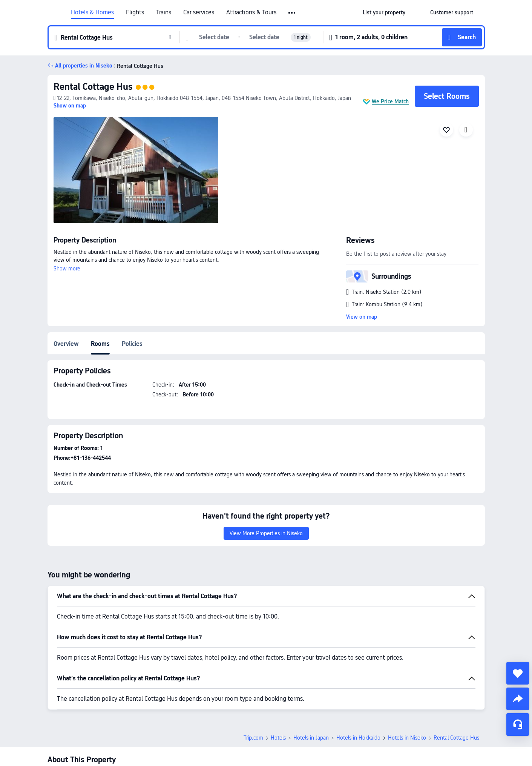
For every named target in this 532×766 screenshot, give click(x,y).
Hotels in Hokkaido (358, 685)
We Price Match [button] (390, 101)
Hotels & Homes (92, 12)
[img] (136, 170)
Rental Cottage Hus (93, 87)
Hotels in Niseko (407, 685)
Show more (67, 269)
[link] (384, 12)
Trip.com (253, 685)
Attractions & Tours (251, 12)
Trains (164, 12)
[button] (292, 13)
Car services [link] (199, 12)
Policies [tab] (132, 344)
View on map (362, 317)
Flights (135, 12)
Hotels (278, 685)
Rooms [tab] (100, 344)
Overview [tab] (66, 344)
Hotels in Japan (311, 685)
